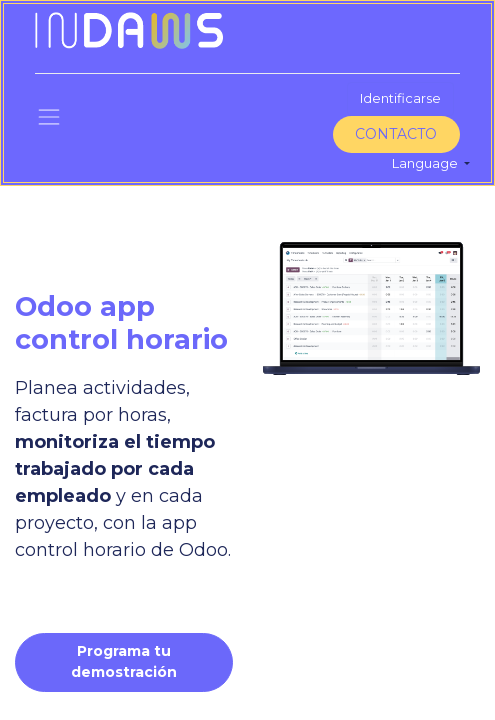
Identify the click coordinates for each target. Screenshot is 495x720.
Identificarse (400, 98)
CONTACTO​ (396, 134)
